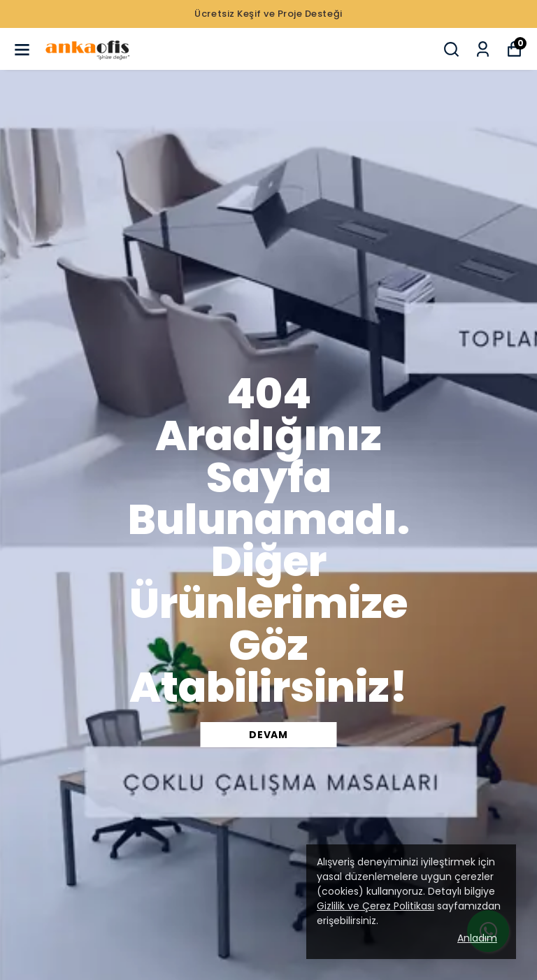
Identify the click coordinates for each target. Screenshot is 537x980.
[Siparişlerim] (483, 49)
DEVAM (268, 735)
